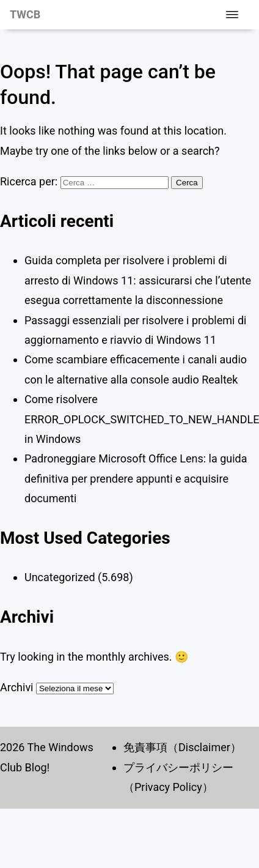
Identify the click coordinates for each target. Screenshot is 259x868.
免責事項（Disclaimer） (182, 747)
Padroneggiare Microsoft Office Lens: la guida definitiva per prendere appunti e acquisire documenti (136, 478)
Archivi (16, 687)
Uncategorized (60, 577)
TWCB (25, 14)
